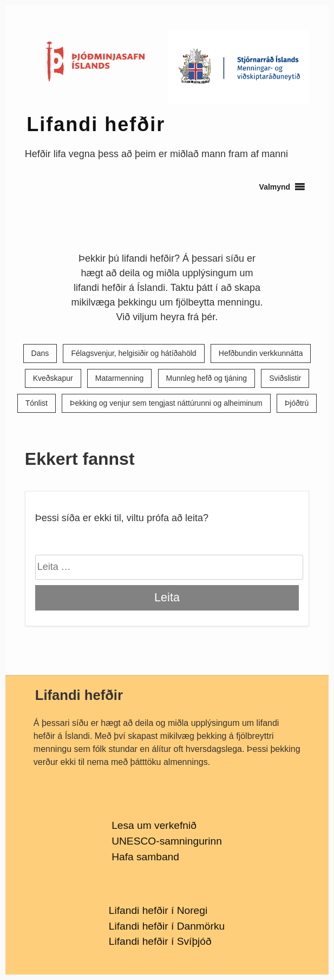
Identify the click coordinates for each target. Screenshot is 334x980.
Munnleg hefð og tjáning (207, 379)
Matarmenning (120, 379)
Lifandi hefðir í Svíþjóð (160, 941)
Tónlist (37, 404)
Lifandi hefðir (96, 124)
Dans (40, 353)
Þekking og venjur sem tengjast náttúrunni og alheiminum (166, 404)
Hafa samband (145, 857)
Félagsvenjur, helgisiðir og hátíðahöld (133, 353)
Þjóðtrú (297, 404)
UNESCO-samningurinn (167, 841)
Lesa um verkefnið (154, 825)
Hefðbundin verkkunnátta (261, 353)
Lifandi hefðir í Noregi (158, 910)
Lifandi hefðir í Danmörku (167, 926)
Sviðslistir (285, 379)
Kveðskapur (53, 379)
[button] (275, 187)
